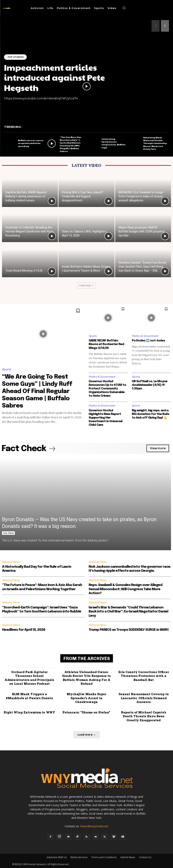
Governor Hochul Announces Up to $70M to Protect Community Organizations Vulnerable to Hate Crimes (107, 389)
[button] (124, 8)
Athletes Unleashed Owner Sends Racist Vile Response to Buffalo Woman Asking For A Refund (86, 678)
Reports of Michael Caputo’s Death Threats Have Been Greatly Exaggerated (144, 716)
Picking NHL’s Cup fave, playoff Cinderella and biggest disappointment (82, 196)
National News (11, 562)
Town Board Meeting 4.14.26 (24, 271)
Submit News (128, 857)
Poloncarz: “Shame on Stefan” (86, 712)
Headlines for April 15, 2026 (24, 630)
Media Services (79, 857)
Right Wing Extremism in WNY (29, 712)
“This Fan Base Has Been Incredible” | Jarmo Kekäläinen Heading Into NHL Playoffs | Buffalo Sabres (71, 144)
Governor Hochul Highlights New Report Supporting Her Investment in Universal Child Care (105, 418)
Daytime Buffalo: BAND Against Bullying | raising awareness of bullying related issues (26, 196)
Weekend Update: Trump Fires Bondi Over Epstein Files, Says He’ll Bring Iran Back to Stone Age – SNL (142, 267)
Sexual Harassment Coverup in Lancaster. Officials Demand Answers (144, 698)
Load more (86, 285)
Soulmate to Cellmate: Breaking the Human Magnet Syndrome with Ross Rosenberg (30, 231)
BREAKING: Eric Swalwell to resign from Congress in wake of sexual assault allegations (141, 196)
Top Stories (15, 57)
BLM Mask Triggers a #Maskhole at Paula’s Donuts (29, 696)
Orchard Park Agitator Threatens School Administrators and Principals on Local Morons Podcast (29, 678)
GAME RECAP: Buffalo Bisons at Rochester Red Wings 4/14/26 (106, 344)
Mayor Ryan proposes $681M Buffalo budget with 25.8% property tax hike (142, 231)
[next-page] (165, 26)
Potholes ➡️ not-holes (148, 341)
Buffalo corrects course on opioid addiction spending (31, 143)
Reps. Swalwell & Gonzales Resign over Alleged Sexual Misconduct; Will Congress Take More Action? (125, 589)
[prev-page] (156, 26)
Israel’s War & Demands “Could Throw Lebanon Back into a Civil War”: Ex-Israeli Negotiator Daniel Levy (128, 612)
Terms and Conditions (104, 857)
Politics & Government (145, 336)
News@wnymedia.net (94, 826)
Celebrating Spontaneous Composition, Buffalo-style (114, 143)
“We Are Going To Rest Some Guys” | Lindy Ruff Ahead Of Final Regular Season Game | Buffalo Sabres (37, 391)
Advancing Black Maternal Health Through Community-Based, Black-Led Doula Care (155, 143)
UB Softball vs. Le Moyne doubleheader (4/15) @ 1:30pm (150, 385)
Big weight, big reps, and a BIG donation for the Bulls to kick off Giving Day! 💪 (150, 414)
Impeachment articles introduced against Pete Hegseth (54, 77)
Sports (7, 369)
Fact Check (8, 533)
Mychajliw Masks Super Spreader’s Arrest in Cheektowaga (86, 698)
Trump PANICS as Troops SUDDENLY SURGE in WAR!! (129, 630)
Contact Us (145, 857)
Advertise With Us (57, 857)
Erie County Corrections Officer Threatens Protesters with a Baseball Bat (144, 676)
